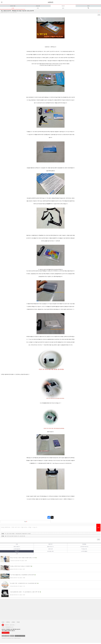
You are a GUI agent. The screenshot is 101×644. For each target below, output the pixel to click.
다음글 (16, 534)
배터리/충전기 (17, 547)
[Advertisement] (43, 609)
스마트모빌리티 (17, 549)
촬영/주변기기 (50, 547)
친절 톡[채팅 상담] (6, 633)
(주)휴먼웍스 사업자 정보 (10, 625)
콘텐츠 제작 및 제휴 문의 (20, 636)
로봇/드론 (50, 549)
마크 (88, 6)
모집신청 (38, 6)
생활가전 (17, 551)
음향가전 (50, 544)
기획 (17, 554)
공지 (63, 8)
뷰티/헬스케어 (50, 551)
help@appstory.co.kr (9, 627)
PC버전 (18, 622)
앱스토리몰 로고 (3, 625)
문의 (38, 8)
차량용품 (84, 544)
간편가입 (8, 622)
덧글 (26, 522)
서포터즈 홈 (13, 6)
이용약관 (12, 636)
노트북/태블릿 (84, 551)
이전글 (13, 536)
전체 (17, 544)
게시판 (63, 6)
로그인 (3, 622)
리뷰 (13, 8)
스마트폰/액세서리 (84, 547)
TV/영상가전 (84, 549)
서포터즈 (51, 2)
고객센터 (13, 622)
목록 (99, 15)
